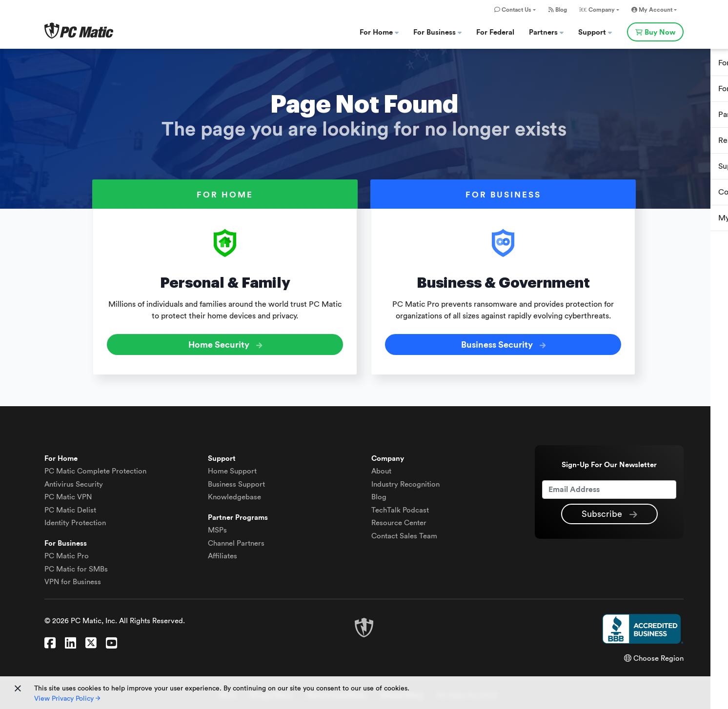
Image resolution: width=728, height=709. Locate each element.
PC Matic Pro (67, 554)
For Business (437, 32)
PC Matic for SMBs (76, 567)
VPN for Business (73, 580)
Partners (546, 32)
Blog (558, 10)
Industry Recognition (405, 482)
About (381, 469)
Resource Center (399, 521)
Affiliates (222, 554)
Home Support (232, 469)
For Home (379, 32)
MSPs (217, 528)
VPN (68, 495)
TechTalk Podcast (400, 508)
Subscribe (609, 512)
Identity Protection (75, 521)
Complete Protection (95, 469)
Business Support (236, 482)
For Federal (495, 32)
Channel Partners (236, 541)
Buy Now (655, 32)
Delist (70, 508)
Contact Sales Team (404, 534)
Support (595, 32)
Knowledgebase (234, 495)
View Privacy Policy (67, 699)
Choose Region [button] (654, 656)
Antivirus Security (74, 482)
